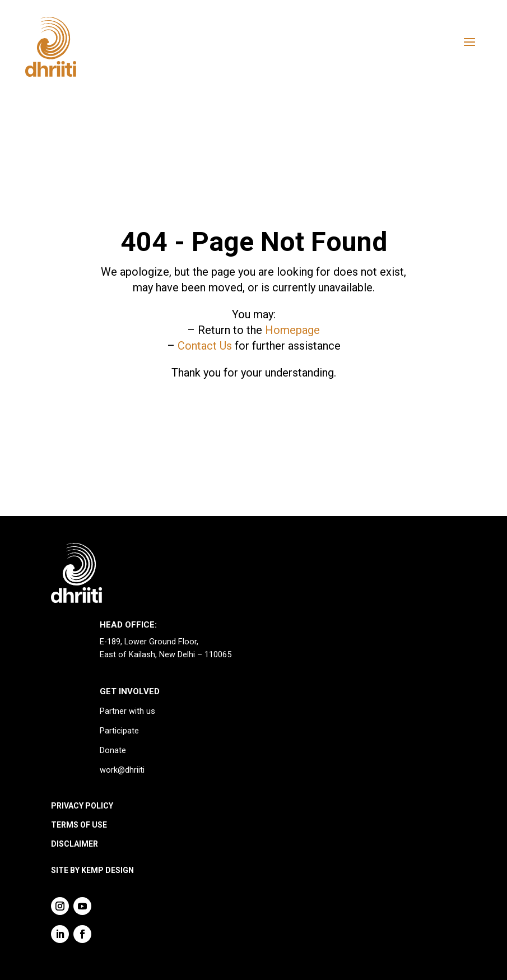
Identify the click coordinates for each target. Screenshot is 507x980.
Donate (113, 751)
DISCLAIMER (75, 844)
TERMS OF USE (79, 825)
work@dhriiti (122, 770)
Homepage (292, 330)
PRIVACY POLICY (82, 806)
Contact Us (205, 346)
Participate (119, 731)
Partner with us (127, 711)
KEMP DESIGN (108, 870)
